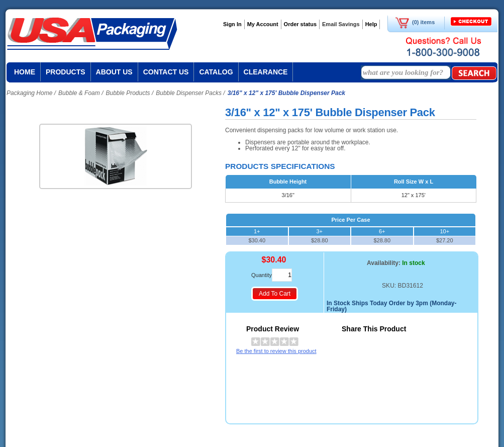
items (428, 22)
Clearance (266, 72)
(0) (415, 22)
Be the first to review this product (276, 351)
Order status (300, 24)
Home (25, 72)
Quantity (262, 275)
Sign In (232, 24)
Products (66, 72)
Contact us (166, 72)
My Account (263, 24)
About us (114, 72)
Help (371, 24)
